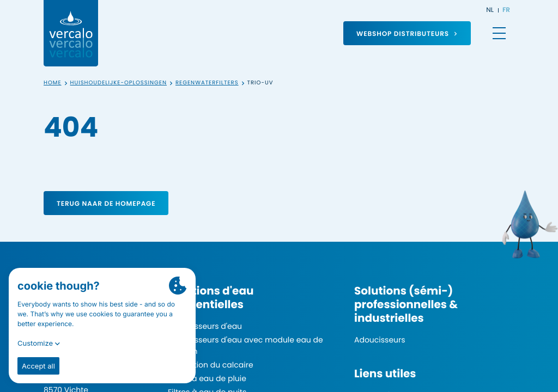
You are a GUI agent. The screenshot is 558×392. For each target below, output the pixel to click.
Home (53, 83)
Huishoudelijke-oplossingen (119, 83)
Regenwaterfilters (207, 83)
